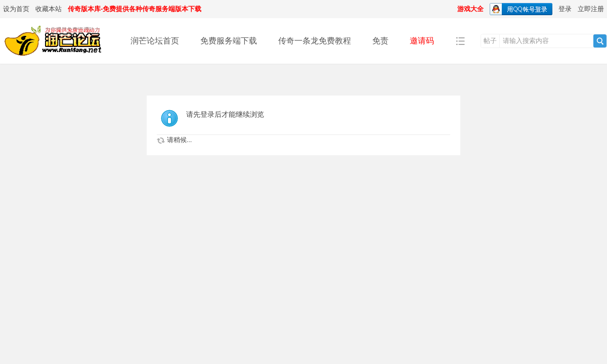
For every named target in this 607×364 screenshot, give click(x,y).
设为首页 (16, 9)
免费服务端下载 (229, 41)
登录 (565, 9)
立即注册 (591, 9)
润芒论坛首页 (155, 41)
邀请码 (422, 41)
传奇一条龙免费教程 (315, 41)
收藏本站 (49, 9)
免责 (380, 41)
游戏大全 (470, 9)
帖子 (490, 41)
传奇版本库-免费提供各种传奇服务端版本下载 (135, 9)
